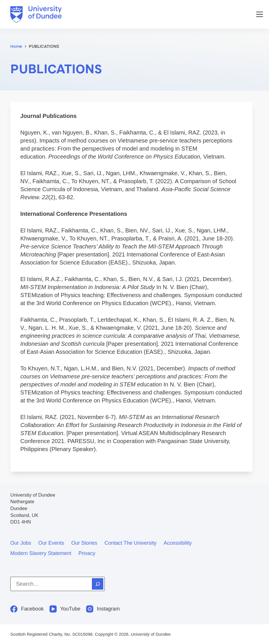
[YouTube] (65, 609)
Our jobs (21, 543)
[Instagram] (103, 609)
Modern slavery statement (41, 553)
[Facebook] (27, 609)
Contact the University (130, 543)
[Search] (98, 584)
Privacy (87, 553)
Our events (51, 543)
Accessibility (178, 543)
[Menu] (260, 14)
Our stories (84, 543)
